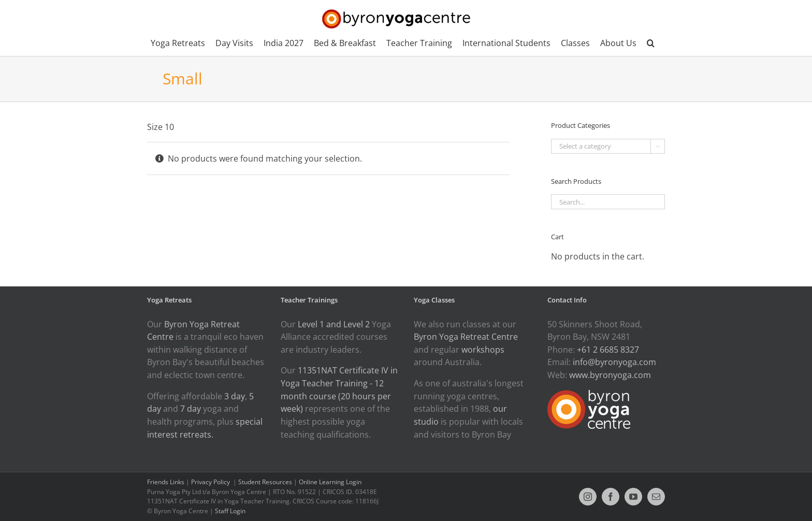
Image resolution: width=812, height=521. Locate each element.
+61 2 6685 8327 (608, 350)
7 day (191, 409)
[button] (651, 43)
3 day (235, 396)
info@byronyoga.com (614, 362)
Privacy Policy (211, 482)
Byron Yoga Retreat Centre (466, 337)
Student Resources (265, 482)
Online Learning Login (330, 482)
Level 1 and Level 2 (334, 324)
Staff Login (230, 511)
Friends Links (166, 482)
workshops (483, 350)
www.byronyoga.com (610, 375)
